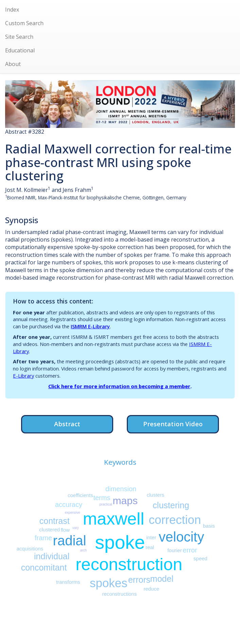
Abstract (67, 424)
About (13, 64)
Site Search (19, 37)
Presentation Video (173, 424)
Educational (20, 50)
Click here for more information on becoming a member (119, 386)
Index (12, 10)
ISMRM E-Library (90, 326)
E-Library (23, 376)
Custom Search (24, 23)
